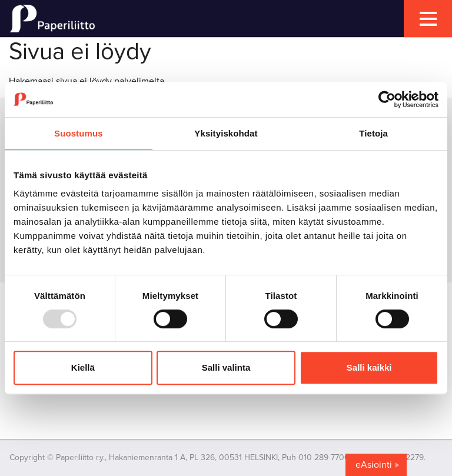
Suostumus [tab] (79, 133)
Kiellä (83, 367)
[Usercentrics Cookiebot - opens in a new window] (387, 99)
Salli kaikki (369, 367)
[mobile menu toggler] (428, 19)
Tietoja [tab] (373, 133)
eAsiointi (374, 465)
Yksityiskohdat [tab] (226, 133)
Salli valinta (226, 367)
